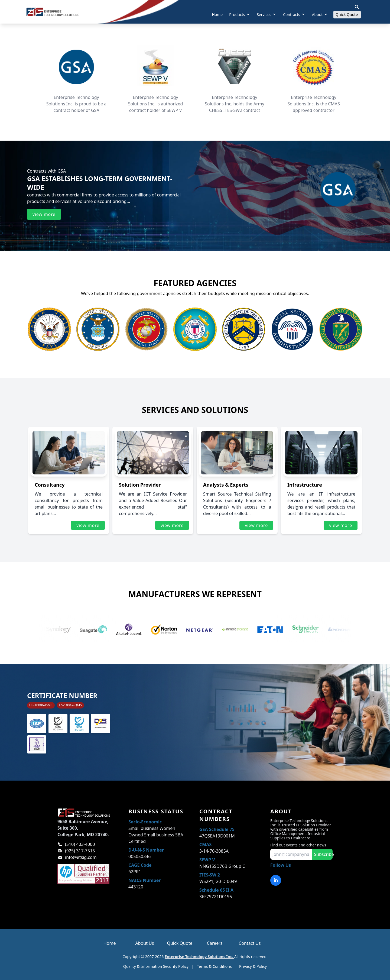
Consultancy (50, 485)
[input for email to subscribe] (291, 854)
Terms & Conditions (214, 966)
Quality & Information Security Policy (156, 966)
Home (217, 14)
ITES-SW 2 (210, 875)
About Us (145, 943)
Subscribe (323, 854)
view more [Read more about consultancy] (88, 525)
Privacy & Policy (253, 966)
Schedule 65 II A (216, 890)
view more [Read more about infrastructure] (341, 525)
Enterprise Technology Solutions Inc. (199, 957)
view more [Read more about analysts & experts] (256, 525)
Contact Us (250, 943)
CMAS (205, 845)
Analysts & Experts (226, 485)
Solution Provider (140, 485)
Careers (215, 943)
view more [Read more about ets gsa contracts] (44, 214)
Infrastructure (305, 485)
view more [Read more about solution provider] (172, 525)
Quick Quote (348, 14)
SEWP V (207, 860)
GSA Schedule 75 (217, 829)
